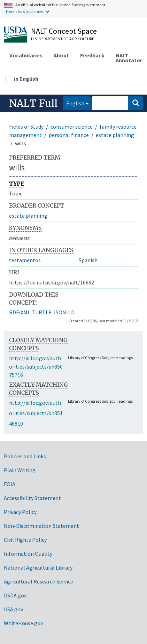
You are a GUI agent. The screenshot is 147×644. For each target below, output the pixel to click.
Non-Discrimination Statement (41, 526)
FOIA (10, 484)
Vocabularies (26, 55)
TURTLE (42, 312)
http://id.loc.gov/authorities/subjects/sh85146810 (36, 413)
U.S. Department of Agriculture (63, 39)
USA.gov (13, 609)
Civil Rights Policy (25, 540)
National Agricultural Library (38, 567)
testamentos (25, 260)
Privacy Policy (20, 512)
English (73, 103)
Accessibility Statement (32, 498)
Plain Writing (20, 470)
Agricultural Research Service (38, 581)
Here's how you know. (25, 11)
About (61, 55)
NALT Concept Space (64, 31)
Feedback (92, 55)
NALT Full (33, 103)
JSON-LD (64, 312)
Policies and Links (25, 456)
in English (26, 79)
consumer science (72, 127)
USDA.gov (15, 595)
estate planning (115, 135)
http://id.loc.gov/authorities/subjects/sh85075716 (36, 367)
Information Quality (28, 554)
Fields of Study (26, 127)
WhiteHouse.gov (23, 623)
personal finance (69, 135)
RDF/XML (20, 312)
